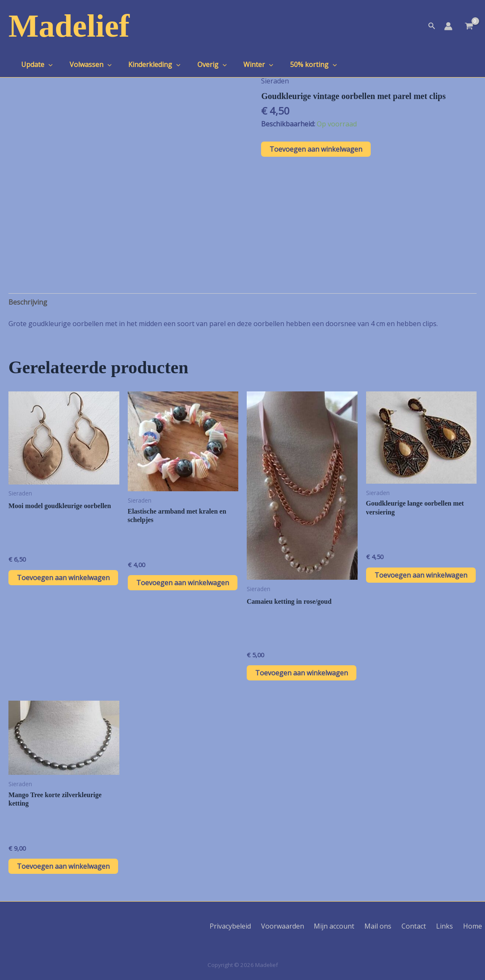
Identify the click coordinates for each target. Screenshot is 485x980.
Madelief (69, 26)
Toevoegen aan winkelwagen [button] (63, 578)
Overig (200, 64)
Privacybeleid (253, 926)
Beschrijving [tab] (28, 302)
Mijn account (350, 926)
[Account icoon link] (448, 26)
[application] (47, 64)
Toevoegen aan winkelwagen (316, 149)
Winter (243, 64)
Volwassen (86, 64)
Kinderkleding (146, 64)
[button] (432, 26)
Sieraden (275, 81)
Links (451, 926)
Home (476, 926)
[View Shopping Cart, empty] (469, 27)
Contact (423, 926)
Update (35, 64)
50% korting (295, 64)
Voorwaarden (302, 926)
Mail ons (391, 926)
